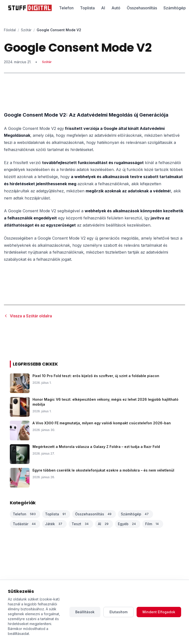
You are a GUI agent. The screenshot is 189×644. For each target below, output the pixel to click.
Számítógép (175, 8)
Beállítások (85, 612)
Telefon (66, 8)
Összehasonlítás (142, 8)
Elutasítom (118, 612)
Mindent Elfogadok (159, 612)
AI (103, 8)
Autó (116, 8)
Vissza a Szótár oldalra (28, 316)
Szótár (26, 30)
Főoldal (10, 30)
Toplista (87, 8)
